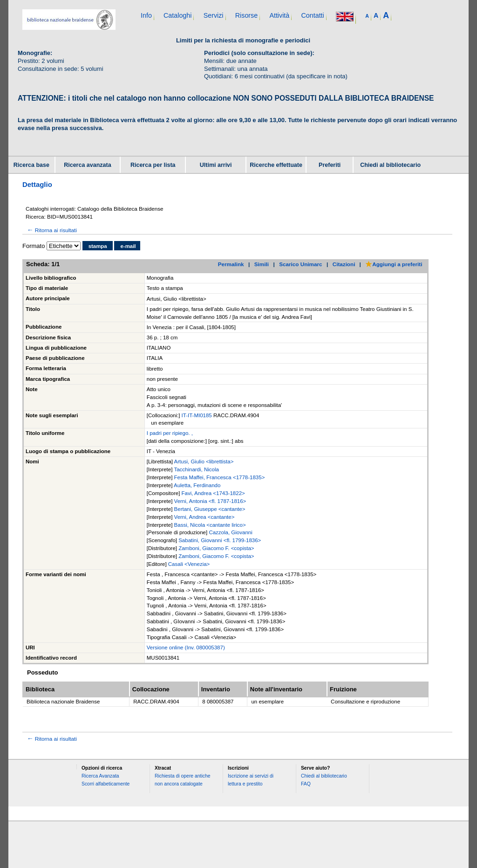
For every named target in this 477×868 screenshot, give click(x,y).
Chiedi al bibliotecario (390, 165)
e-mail (128, 246)
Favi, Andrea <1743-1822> (213, 493)
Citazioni (344, 264)
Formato (34, 246)
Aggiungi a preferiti (394, 264)
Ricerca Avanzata (100, 776)
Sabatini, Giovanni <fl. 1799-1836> (220, 540)
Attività (279, 15)
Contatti (312, 15)
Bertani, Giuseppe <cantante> (210, 509)
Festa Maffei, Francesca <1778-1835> (220, 477)
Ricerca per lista (153, 165)
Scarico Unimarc (300, 264)
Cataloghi (177, 15)
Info (146, 15)
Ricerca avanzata (87, 165)
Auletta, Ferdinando (197, 485)
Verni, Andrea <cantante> (204, 517)
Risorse (246, 15)
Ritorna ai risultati (51, 230)
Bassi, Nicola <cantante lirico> (210, 525)
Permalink (231, 264)
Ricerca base (31, 165)
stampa (98, 246)
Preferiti (330, 165)
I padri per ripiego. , (170, 433)
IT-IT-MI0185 (198, 415)
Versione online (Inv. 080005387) (186, 648)
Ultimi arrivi (216, 165)
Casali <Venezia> (189, 564)
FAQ (306, 784)
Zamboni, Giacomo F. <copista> (216, 548)
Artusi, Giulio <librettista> (204, 462)
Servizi (214, 15)
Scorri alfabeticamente (106, 784)
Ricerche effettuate (276, 165)
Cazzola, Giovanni (230, 532)
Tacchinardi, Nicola (196, 469)
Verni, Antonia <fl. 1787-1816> (210, 501)
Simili (262, 264)
